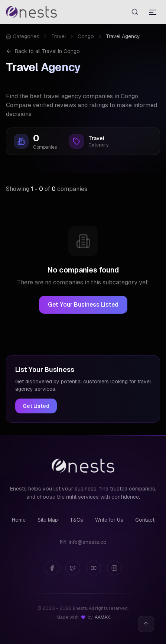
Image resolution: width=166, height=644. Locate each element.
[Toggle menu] (153, 12)
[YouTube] (94, 568)
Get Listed (36, 406)
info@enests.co (83, 542)
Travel (58, 36)
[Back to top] (146, 624)
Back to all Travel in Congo (43, 51)
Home (19, 520)
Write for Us (109, 520)
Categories (23, 36)
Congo (86, 36)
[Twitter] (73, 568)
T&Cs (77, 520)
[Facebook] (52, 568)
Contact (145, 520)
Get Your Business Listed (83, 305)
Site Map (48, 520)
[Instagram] (114, 568)
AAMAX (102, 617)
